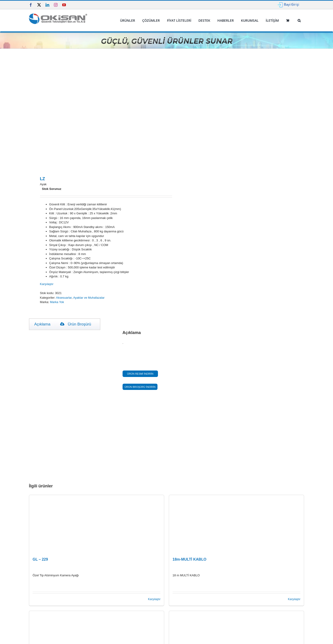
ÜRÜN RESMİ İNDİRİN (140, 374)
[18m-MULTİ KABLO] (236, 524)
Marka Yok (57, 302)
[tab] (42, 324)
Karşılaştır (47, 284)
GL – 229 (40, 559)
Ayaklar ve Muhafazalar (89, 298)
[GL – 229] (97, 524)
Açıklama (42, 324)
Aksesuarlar (64, 298)
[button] (299, 21)
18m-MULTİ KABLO (189, 559)
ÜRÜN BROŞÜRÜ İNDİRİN (140, 387)
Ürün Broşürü (76, 324)
